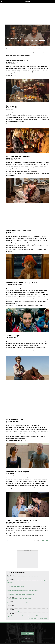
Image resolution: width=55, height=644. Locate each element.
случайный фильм (27, 633)
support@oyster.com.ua (25, 641)
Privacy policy (32, 641)
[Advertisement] (27, 11)
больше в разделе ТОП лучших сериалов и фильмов (38, 619)
